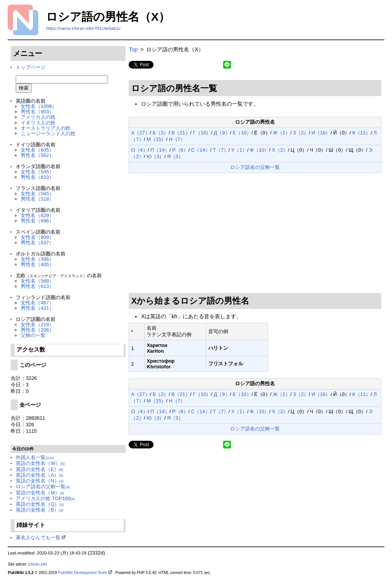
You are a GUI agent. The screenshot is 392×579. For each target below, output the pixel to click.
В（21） (181, 133)
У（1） (239, 150)
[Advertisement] (255, 233)
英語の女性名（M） (40, 493)
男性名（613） (37, 286)
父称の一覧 (33, 335)
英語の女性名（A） (39, 475)
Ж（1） (282, 133)
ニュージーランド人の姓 (48, 133)
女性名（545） (37, 172)
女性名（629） (37, 215)
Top (133, 49)
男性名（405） (37, 264)
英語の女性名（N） (39, 481)
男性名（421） (37, 308)
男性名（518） (37, 199)
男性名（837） (37, 243)
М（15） (156, 139)
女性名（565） (37, 194)
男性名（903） (37, 112)
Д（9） (222, 133)
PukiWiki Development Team (83, 573)
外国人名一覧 (35, 457)
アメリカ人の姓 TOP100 (45, 498)
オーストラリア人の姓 (46, 128)
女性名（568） (37, 281)
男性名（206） (37, 330)
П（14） (160, 150)
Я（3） (175, 156)
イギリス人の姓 (38, 123)
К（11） (361, 133)
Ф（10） (260, 150)
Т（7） (221, 150)
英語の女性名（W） (40, 463)
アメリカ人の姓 (38, 117)
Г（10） (202, 133)
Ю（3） (155, 156)
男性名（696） (37, 221)
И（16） (321, 133)
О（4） (139, 150)
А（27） (140, 133)
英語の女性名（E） (39, 469)
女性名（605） (37, 150)
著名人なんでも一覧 (38, 537)
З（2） (301, 133)
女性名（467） (37, 303)
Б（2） (161, 133)
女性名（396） (37, 259)
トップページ (31, 67)
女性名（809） (37, 237)
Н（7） (177, 139)
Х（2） (280, 150)
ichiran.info (38, 564)
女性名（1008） (39, 106)
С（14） (201, 150)
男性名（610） (37, 177)
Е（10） (242, 133)
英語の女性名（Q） (40, 504)
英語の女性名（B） (39, 510)
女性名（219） (37, 325)
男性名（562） (37, 155)
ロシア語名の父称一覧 (43, 487)
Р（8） (180, 150)
